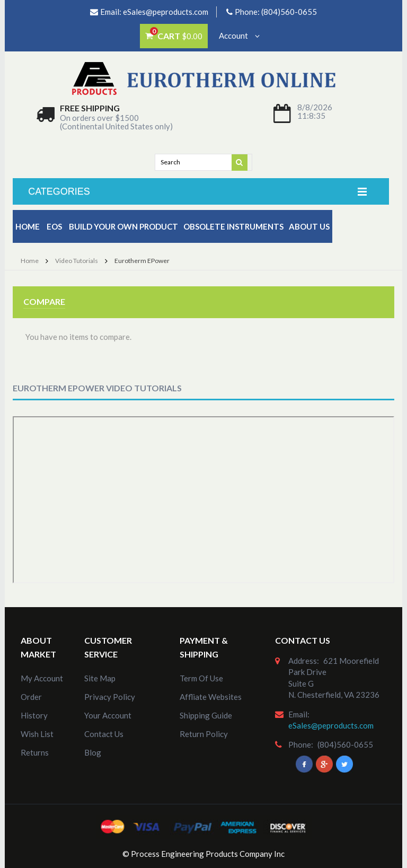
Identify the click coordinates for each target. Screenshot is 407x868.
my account (42, 678)
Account (239, 36)
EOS (54, 226)
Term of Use (201, 678)
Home (28, 226)
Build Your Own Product (123, 226)
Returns (35, 752)
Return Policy (204, 734)
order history (34, 706)
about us (309, 226)
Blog (93, 752)
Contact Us (104, 734)
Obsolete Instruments (233, 226)
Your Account (108, 715)
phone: (301, 744)
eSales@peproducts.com (166, 12)
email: (299, 714)
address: (304, 661)
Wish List (37, 734)
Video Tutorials (77, 261)
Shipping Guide (206, 715)
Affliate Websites (211, 697)
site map (100, 678)
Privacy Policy (110, 697)
